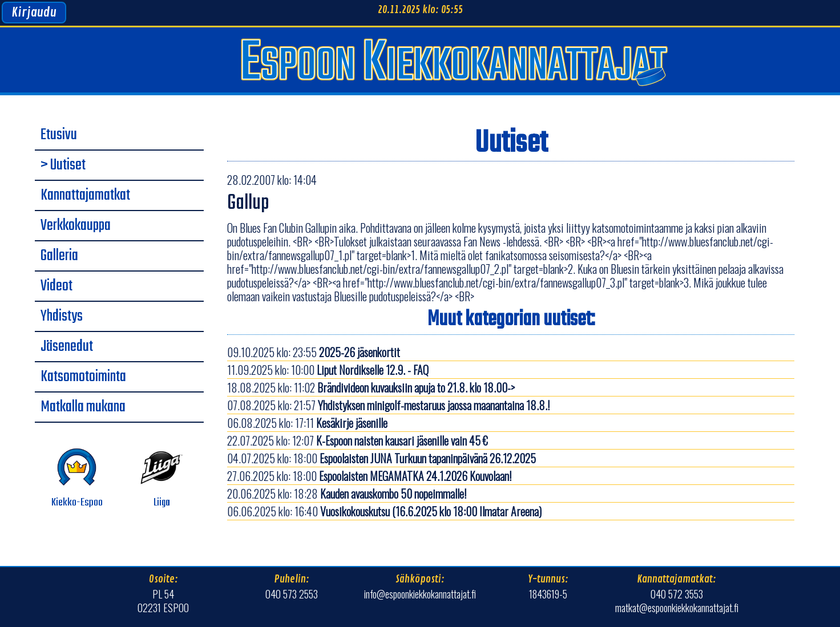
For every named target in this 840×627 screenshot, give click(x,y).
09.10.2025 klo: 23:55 (314, 352)
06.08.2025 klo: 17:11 (307, 423)
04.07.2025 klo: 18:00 (381, 458)
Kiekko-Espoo (77, 478)
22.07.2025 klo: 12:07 (358, 440)
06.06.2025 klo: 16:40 (384, 511)
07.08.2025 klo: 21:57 (388, 405)
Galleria (59, 256)
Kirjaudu (34, 13)
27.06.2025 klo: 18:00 (369, 476)
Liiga (162, 478)
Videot (56, 286)
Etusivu (59, 135)
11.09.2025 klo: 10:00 (328, 370)
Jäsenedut (67, 347)
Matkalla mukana (83, 407)
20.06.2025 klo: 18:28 (347, 493)
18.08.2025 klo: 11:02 (371, 387)
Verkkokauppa (76, 226)
